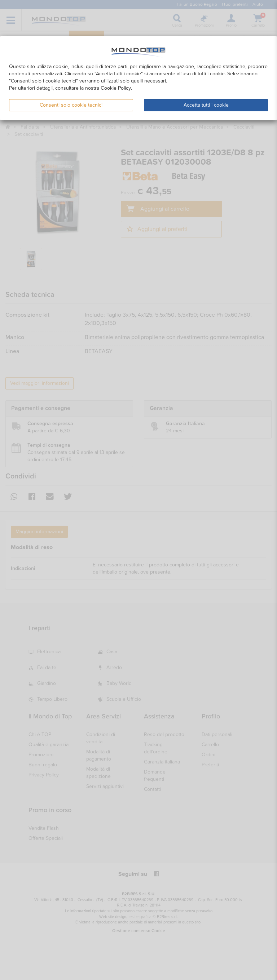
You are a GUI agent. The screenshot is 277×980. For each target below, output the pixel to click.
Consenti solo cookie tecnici (71, 105)
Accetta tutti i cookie (206, 105)
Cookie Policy (116, 88)
